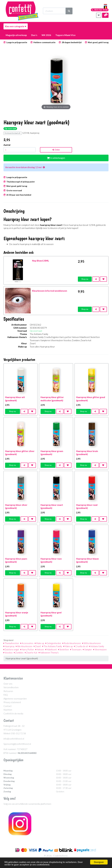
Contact (8, 706)
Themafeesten (11, 643)
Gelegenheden (53, 643)
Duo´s (34, 35)
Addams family (97, 646)
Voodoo (8, 653)
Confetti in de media (13, 713)
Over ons (8, 684)
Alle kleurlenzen (24, 646)
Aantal (7, 145)
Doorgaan (99, 862)
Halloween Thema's (49, 653)
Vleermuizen (100, 649)
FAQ (6, 695)
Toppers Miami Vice (65, 35)
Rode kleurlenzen (72, 643)
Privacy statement (12, 702)
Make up (39, 643)
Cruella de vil (81, 646)
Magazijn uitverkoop (16, 35)
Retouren (8, 691)
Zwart (37, 646)
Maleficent (51, 649)
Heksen (40, 649)
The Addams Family (52, 646)
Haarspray (9, 646)
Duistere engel (11, 649)
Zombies (19, 653)
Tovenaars (76, 649)
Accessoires (27, 643)
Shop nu (85, 279)
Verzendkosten (11, 687)
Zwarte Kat (31, 653)
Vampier (87, 649)
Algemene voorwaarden (15, 699)
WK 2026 (46, 35)
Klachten (8, 710)
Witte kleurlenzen (92, 643)
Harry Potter (27, 649)
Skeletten (64, 649)
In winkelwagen (56, 158)
